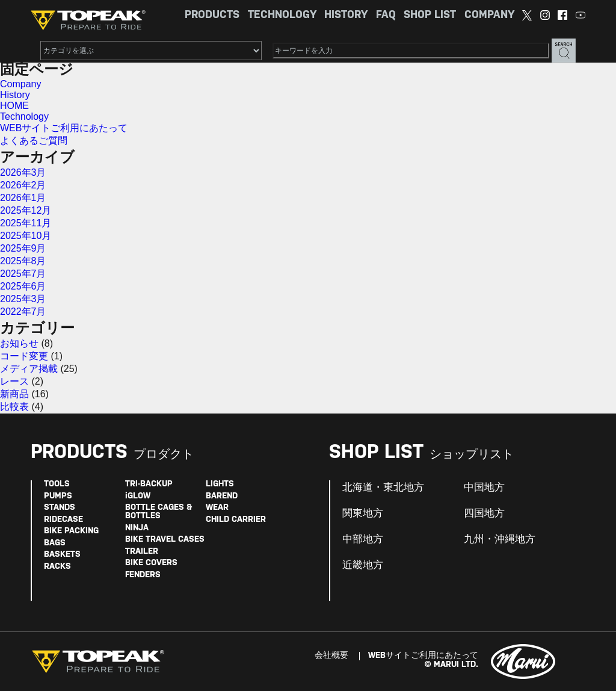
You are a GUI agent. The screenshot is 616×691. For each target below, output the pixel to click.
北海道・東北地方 (383, 488)
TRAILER (142, 552)
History (15, 95)
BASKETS (62, 555)
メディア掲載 (29, 369)
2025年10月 (26, 236)
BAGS (55, 543)
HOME (14, 106)
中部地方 (363, 539)
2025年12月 (26, 210)
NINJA (137, 528)
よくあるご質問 (34, 141)
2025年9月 (23, 248)
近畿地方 (363, 565)
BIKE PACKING (71, 531)
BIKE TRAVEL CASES (165, 540)
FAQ (386, 15)
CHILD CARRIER (236, 520)
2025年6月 (23, 286)
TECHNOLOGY (282, 15)
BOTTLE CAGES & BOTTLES (159, 512)
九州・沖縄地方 (500, 539)
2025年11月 (26, 223)
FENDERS (143, 575)
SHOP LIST (430, 15)
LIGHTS (220, 484)
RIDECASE (63, 520)
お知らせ (19, 343)
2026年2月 (23, 185)
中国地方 (484, 488)
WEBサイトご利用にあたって (64, 128)
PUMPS (58, 496)
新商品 (14, 394)
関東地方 (363, 513)
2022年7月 (23, 311)
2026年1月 (23, 198)
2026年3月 (23, 172)
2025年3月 (23, 299)
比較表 (14, 407)
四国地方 (484, 513)
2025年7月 (23, 274)
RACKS (57, 567)
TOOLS (57, 484)
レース (14, 381)
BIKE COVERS (151, 563)
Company (20, 84)
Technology (24, 116)
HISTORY (346, 15)
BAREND (222, 496)
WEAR (217, 508)
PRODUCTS (212, 15)
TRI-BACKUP (149, 484)
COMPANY (489, 15)
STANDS (60, 508)
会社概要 (331, 656)
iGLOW (138, 496)
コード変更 (24, 356)
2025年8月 (23, 261)
